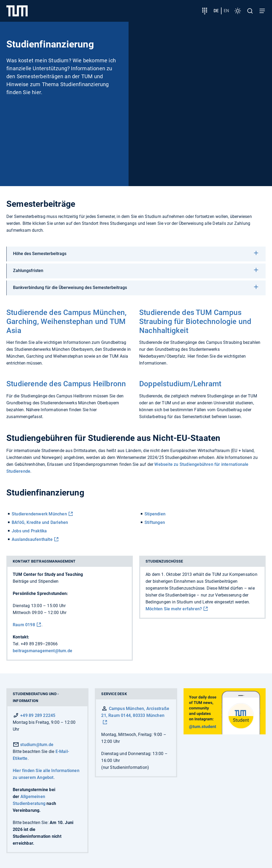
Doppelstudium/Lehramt (180, 384)
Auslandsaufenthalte (32, 539)
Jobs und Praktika (29, 531)
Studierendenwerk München (39, 514)
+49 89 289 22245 (38, 715)
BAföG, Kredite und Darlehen (40, 522)
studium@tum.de (33, 745)
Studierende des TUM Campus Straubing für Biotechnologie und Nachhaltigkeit (195, 321)
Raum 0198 (24, 625)
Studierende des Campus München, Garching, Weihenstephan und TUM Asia (66, 321)
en (226, 11)
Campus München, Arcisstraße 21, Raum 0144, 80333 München (135, 712)
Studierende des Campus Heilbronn (66, 384)
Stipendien (155, 514)
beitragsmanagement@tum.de (42, 651)
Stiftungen (155, 522)
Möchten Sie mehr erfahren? (174, 609)
